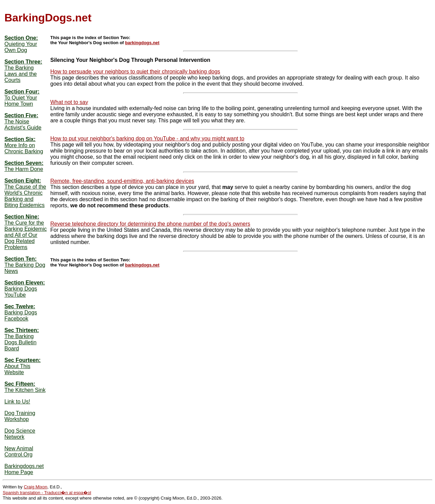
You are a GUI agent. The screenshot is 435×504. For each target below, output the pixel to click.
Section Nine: (22, 217)
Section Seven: (24, 163)
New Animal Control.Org (19, 451)
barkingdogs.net (142, 43)
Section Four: (22, 92)
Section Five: (21, 115)
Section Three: (23, 62)
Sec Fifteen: (20, 384)
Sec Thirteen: (22, 330)
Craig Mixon (36, 487)
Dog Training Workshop (20, 416)
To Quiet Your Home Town (21, 101)
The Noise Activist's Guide (23, 125)
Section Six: (20, 139)
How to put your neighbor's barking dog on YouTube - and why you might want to (147, 138)
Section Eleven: (25, 283)
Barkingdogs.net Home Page (24, 469)
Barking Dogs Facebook (21, 316)
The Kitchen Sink (25, 390)
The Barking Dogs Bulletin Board (20, 342)
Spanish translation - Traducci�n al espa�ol (47, 493)
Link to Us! (17, 402)
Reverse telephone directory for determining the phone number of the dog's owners (150, 224)
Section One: (21, 38)
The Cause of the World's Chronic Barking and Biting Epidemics (25, 196)
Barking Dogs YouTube (21, 292)
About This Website (17, 369)
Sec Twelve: (20, 306)
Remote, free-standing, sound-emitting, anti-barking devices (122, 181)
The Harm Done (24, 169)
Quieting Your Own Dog (21, 47)
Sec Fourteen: (23, 360)
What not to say (69, 102)
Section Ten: (21, 259)
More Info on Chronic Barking (24, 148)
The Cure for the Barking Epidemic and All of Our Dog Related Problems (26, 235)
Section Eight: (23, 181)
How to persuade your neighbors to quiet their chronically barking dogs (135, 72)
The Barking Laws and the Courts (21, 74)
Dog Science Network (20, 434)
